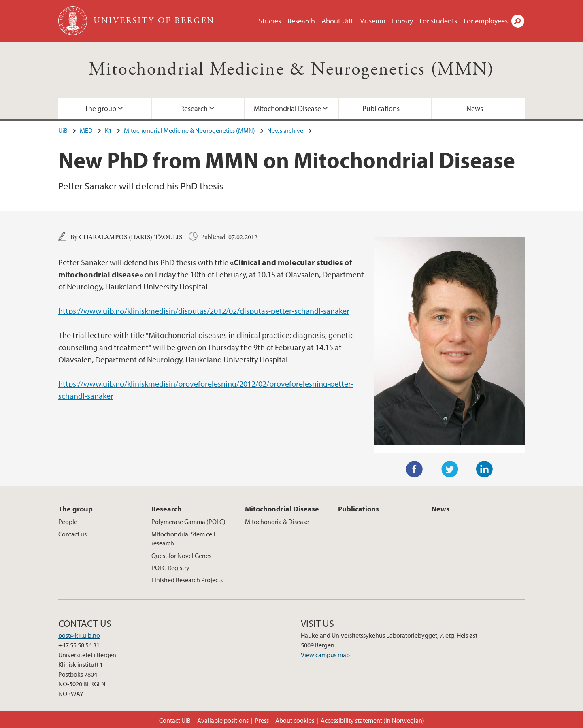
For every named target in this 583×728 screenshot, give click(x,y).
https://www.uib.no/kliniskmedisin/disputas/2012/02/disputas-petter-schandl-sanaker (204, 311)
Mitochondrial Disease (287, 108)
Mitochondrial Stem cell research (183, 539)
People (68, 522)
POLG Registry (170, 568)
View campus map (325, 655)
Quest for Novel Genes (181, 556)
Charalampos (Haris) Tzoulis (131, 237)
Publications (381, 108)
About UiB (337, 21)
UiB (63, 130)
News (475, 108)
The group (100, 108)
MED (86, 130)
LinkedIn (485, 469)
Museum (372, 21)
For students (438, 21)
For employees (486, 21)
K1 (108, 130)
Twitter (450, 469)
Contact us (72, 534)
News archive (285, 130)
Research (301, 21)
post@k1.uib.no (79, 635)
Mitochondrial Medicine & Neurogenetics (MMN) (291, 69)
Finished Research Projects (187, 580)
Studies (270, 21)
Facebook (415, 469)
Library (402, 21)
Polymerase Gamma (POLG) (188, 522)
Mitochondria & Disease (277, 522)
